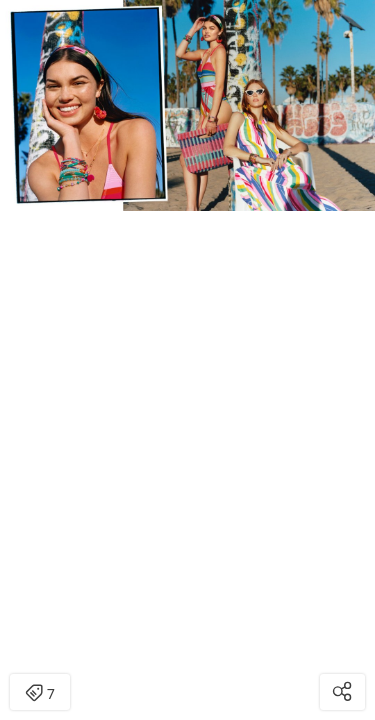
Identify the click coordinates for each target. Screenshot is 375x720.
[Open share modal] (342, 692)
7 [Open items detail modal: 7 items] (40, 694)
